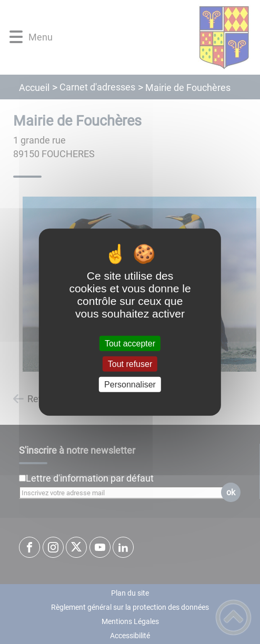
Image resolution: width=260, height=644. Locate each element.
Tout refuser (130, 364)
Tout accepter (130, 343)
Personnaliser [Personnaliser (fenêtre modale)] (130, 385)
